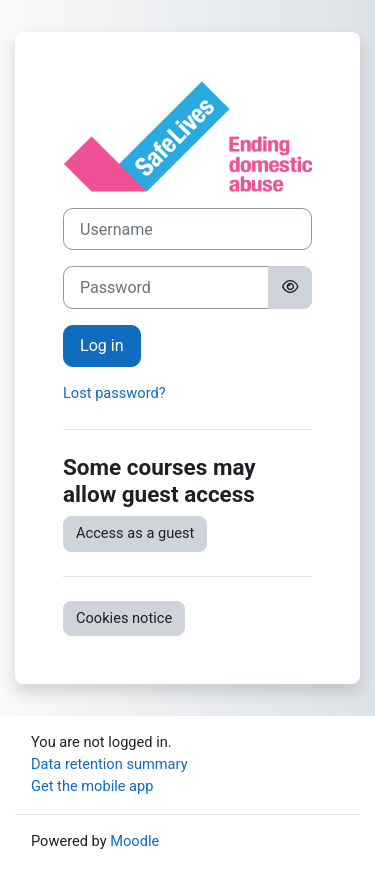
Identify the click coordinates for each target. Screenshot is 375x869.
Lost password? (114, 393)
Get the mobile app (92, 786)
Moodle (134, 841)
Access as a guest (135, 533)
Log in (102, 345)
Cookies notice (124, 618)
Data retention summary (109, 764)
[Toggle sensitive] (290, 287)
